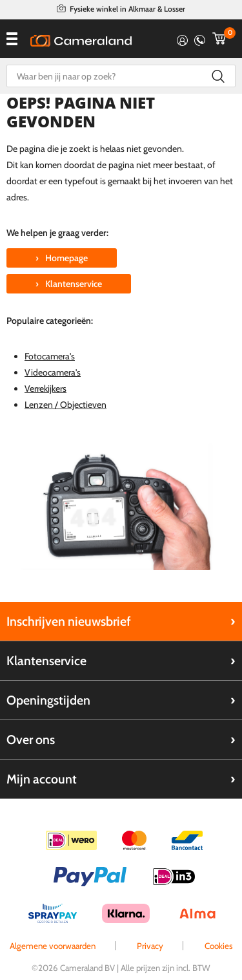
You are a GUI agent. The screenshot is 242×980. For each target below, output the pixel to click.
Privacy (150, 946)
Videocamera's (53, 372)
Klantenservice (46, 661)
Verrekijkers (45, 389)
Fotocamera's (50, 356)
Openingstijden (48, 700)
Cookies (219, 946)
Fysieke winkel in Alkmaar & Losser (127, 9)
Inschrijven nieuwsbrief (69, 621)
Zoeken (218, 76)
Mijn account (42, 779)
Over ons (31, 740)
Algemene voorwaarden (53, 946)
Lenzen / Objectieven (66, 405)
